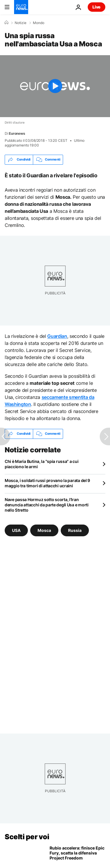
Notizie (21, 23)
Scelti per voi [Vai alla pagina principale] (27, 837)
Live (97, 7)
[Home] (6, 23)
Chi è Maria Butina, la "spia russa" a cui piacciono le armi (42, 464)
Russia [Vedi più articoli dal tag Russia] (75, 530)
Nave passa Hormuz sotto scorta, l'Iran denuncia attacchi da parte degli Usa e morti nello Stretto (47, 505)
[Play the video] (55, 86)
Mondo (39, 23)
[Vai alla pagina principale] (21, 7)
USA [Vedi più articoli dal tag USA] (16, 530)
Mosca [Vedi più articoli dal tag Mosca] (44, 530)
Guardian (57, 336)
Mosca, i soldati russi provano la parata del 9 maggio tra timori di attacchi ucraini (47, 483)
